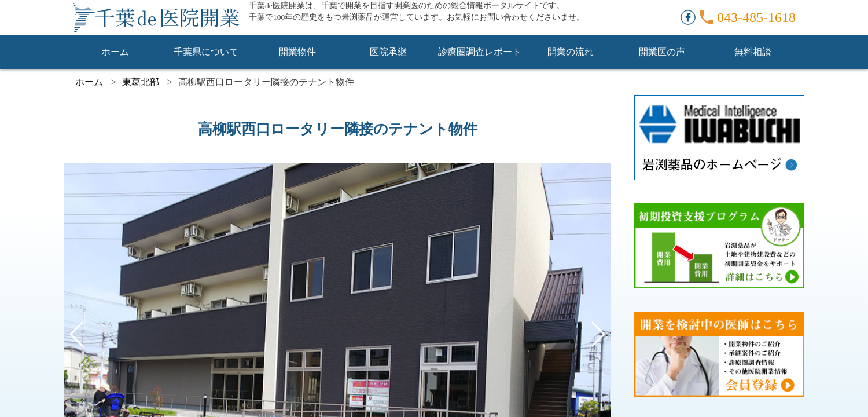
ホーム (115, 52)
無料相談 (753, 52)
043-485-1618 (756, 17)
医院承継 (388, 52)
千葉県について (206, 52)
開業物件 (297, 52)
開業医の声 (662, 52)
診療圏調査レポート (480, 52)
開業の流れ (571, 52)
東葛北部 (141, 82)
